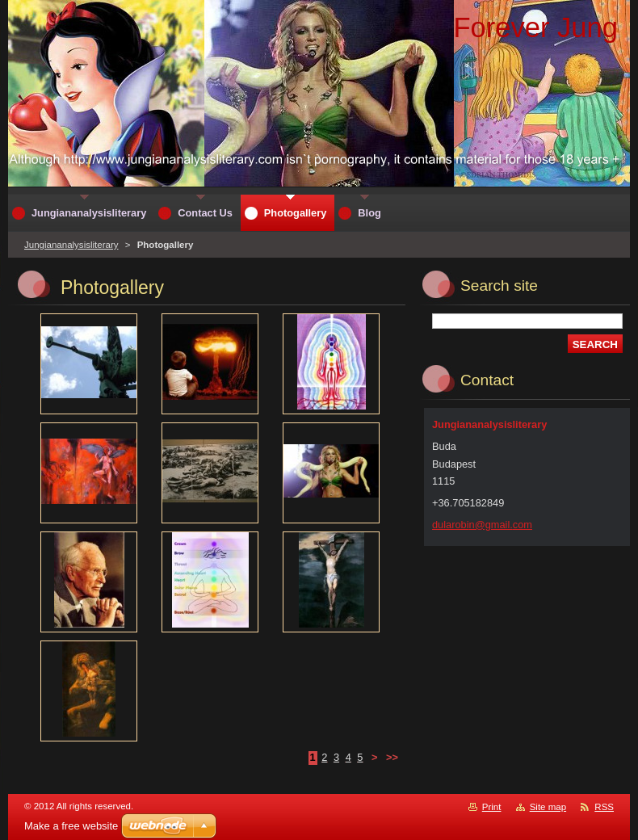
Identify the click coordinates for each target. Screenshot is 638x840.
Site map (548, 807)
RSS (604, 807)
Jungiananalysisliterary (71, 245)
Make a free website (71, 826)
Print (492, 807)
